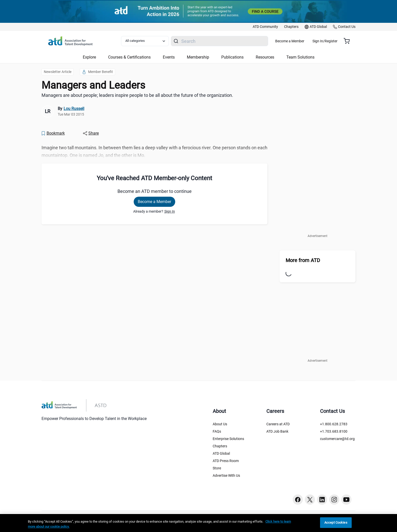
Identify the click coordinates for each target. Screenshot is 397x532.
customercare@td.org (337, 439)
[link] (265, 27)
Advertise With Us (226, 475)
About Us (220, 424)
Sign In (170, 211)
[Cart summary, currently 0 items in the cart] (349, 41)
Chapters (220, 446)
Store (217, 468)
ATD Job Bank (277, 431)
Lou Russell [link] (74, 109)
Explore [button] (89, 57)
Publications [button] (232, 57)
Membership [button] (198, 57)
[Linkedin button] (322, 500)
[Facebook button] (298, 500)
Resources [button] (265, 57)
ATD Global (221, 453)
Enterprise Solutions (228, 439)
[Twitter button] (310, 500)
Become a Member (305, 41)
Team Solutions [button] (300, 57)
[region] (198, 523)
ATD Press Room (226, 461)
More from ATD (303, 260)
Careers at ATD (278, 424)
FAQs (217, 431)
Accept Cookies (336, 522)
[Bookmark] (53, 133)
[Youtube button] (346, 500)
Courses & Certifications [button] (129, 57)
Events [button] (169, 57)
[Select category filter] (148, 41)
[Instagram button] (334, 500)
